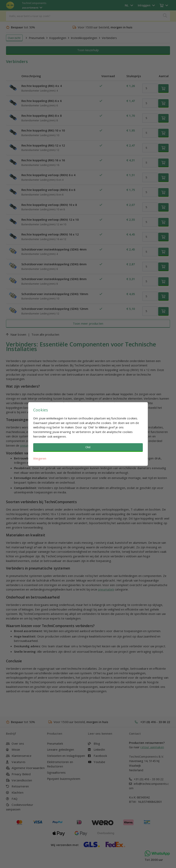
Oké (88, 447)
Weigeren (40, 458)
